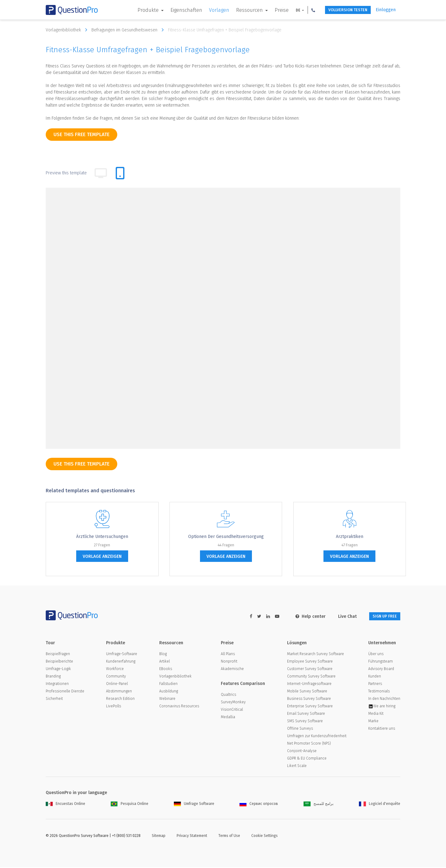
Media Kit (376, 714)
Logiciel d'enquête (380, 805)
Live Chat (339, 616)
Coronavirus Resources (179, 707)
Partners (375, 685)
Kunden (375, 677)
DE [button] (287, 10)
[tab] (120, 173)
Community (116, 677)
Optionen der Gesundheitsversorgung (226, 537)
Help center (302, 616)
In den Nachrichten (384, 700)
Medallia (228, 718)
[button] (302, 10)
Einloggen (386, 10)
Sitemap (159, 837)
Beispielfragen (58, 655)
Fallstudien (168, 685)
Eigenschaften (175, 10)
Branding (53, 677)
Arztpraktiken (350, 537)
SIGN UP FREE (381, 616)
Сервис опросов (259, 805)
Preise (270, 10)
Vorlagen (208, 10)
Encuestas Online (65, 805)
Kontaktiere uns (382, 729)
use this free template (81, 134)
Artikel (165, 662)
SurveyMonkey (233, 703)
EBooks (166, 670)
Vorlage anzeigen (102, 556)
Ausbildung (169, 692)
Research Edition (120, 700)
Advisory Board (381, 670)
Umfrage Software (194, 805)
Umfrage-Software (122, 655)
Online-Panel (117, 685)
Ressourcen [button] (239, 10)
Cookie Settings (265, 837)
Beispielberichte (59, 662)
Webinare (167, 700)
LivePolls (114, 707)
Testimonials (379, 692)
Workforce (115, 670)
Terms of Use (229, 837)
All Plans (228, 655)
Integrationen (57, 685)
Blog (163, 655)
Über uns (376, 655)
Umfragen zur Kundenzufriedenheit (317, 737)
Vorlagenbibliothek (68, 30)
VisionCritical (232, 710)
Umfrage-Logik (58, 670)
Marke (373, 722)
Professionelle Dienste (65, 692)
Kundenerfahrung (121, 662)
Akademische (232, 670)
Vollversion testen (341, 10)
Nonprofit (229, 662)
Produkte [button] (137, 10)
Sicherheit (54, 700)
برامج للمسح (318, 805)
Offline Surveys (300, 729)
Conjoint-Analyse (302, 752)
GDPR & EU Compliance (307, 759)
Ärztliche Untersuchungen (102, 537)
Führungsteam (381, 662)
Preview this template (66, 173)
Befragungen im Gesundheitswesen (129, 30)
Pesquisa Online (130, 805)
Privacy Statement (192, 837)
